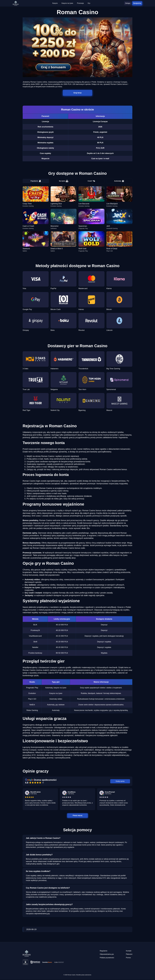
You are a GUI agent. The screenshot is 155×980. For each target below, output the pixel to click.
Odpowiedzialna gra (107, 955)
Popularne (36, 181)
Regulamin (103, 951)
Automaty (119, 181)
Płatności (129, 955)
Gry (89, 3)
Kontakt (129, 951)
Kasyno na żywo (67, 3)
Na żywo (64, 181)
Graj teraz (78, 93)
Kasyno (55, 3)
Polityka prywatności (107, 958)
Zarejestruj (137, 3)
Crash (91, 181)
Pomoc (128, 958)
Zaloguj (128, 3)
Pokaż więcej (78, 816)
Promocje (80, 3)
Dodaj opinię (120, 782)
